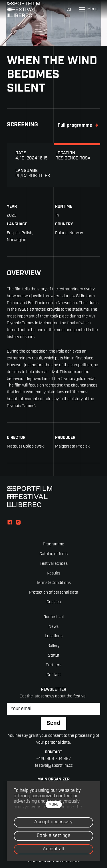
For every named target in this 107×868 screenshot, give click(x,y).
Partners (53, 665)
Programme (53, 544)
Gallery (53, 646)
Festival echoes (54, 564)
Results (53, 573)
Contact (54, 675)
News (53, 627)
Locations (54, 636)
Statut (54, 656)
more (53, 805)
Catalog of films (53, 554)
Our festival (53, 617)
